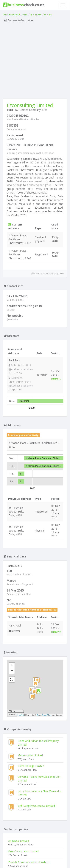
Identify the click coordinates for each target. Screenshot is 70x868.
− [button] (12, 671)
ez (50, 14)
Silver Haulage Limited (31, 766)
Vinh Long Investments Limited (36, 806)
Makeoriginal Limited (30, 755)
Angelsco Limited (19, 841)
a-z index (36, 14)
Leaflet (21, 715)
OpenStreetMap (44, 715)
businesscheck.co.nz (15, 14)
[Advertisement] (35, 61)
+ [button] (12, 665)
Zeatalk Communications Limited (28, 862)
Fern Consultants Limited (23, 851)
